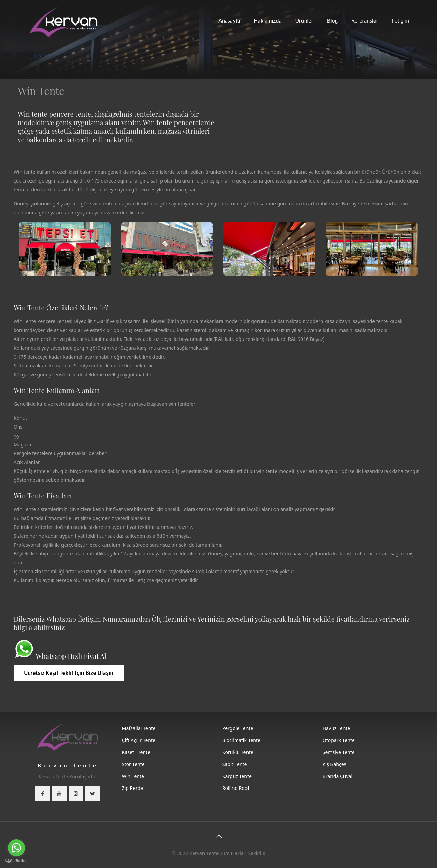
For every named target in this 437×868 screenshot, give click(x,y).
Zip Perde (132, 788)
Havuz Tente (336, 728)
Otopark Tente (339, 740)
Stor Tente (133, 764)
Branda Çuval (337, 776)
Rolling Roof (236, 788)
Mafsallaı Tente (139, 728)
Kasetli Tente (136, 752)
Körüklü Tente (238, 752)
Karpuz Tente (237, 776)
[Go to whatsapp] (16, 848)
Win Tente (133, 776)
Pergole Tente (238, 728)
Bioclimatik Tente (241, 740)
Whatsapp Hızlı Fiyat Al (71, 656)
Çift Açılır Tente (139, 740)
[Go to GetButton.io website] (16, 861)
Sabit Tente (235, 764)
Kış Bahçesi (335, 764)
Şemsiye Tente (339, 752)
